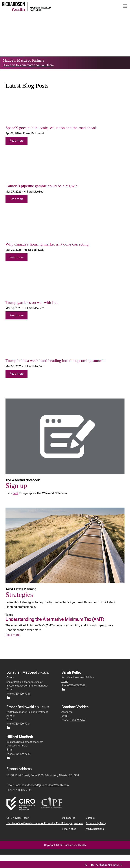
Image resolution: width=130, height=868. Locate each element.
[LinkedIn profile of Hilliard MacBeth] (9, 758)
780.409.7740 (22, 754)
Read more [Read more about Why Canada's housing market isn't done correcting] (17, 257)
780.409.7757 (77, 720)
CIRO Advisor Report (18, 818)
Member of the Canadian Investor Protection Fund (34, 823)
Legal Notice (69, 829)
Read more (12, 635)
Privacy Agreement (72, 823)
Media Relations (95, 829)
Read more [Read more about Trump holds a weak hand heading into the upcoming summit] (17, 374)
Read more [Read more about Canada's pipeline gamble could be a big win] (17, 199)
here (15, 493)
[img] (65, 111)
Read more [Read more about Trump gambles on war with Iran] (17, 315)
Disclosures (68, 818)
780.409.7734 (22, 724)
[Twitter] (86, 865)
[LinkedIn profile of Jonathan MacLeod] (9, 698)
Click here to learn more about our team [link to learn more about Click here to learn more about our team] (28, 65)
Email (10, 689)
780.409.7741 (22, 694)
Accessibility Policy (96, 823)
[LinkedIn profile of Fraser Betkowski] (9, 728)
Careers (90, 818)
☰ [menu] (125, 6)
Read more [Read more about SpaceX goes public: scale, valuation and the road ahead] (17, 141)
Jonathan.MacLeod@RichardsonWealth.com (42, 785)
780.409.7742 (77, 685)
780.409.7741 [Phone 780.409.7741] (116, 865)
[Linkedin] (92, 865)
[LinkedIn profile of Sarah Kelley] (64, 689)
